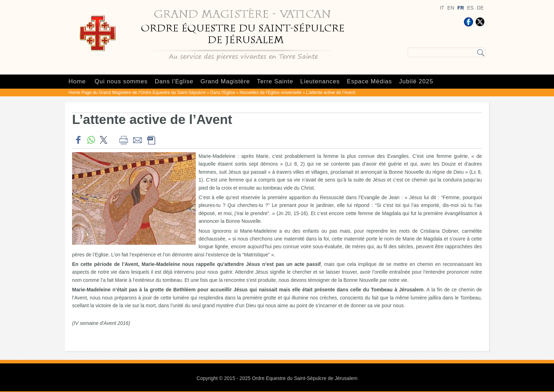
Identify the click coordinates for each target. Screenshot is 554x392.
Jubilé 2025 (416, 81)
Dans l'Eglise (174, 81)
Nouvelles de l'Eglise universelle (271, 93)
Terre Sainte (275, 81)
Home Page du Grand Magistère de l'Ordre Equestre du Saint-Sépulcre (137, 93)
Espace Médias (370, 81)
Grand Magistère (225, 81)
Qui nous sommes (121, 81)
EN (451, 8)
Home (77, 81)
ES (470, 8)
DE (480, 8)
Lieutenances (320, 81)
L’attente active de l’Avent (331, 93)
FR (461, 8)
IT (442, 8)
